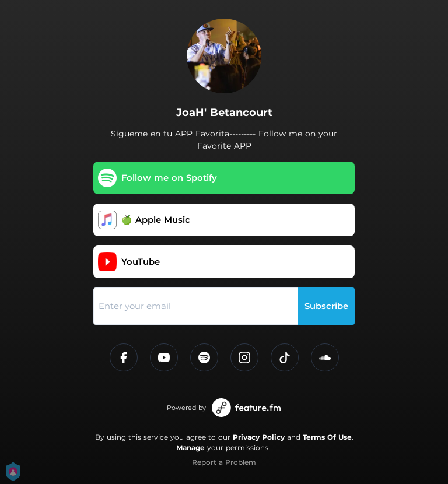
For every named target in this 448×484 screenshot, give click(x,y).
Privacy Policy (259, 437)
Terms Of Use (327, 437)
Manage (190, 448)
